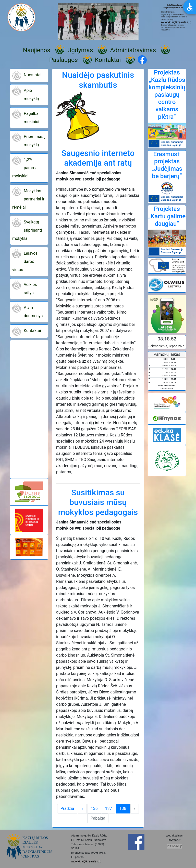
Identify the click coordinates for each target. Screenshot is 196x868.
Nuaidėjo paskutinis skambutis (98, 80)
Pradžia (67, 808)
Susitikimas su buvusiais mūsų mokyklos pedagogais (98, 502)
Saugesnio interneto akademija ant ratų (98, 158)
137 (109, 808)
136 (94, 808)
